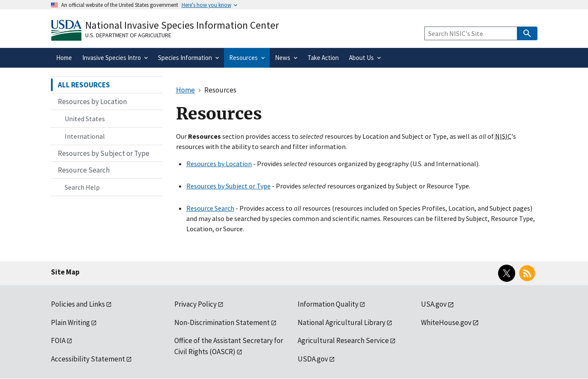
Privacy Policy (196, 304)
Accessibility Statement (88, 359)
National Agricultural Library (342, 322)
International (85, 136)
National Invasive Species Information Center (182, 25)
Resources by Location (219, 164)
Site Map (65, 272)
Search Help (82, 187)
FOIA (58, 340)
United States (85, 119)
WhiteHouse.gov (446, 322)
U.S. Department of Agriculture (128, 35)
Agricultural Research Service (343, 340)
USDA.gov (313, 359)
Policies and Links (78, 304)
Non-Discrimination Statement (222, 322)
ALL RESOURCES (84, 85)
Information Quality (328, 304)
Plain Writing (70, 322)
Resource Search (210, 208)
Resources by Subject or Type (228, 186)
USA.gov (434, 304)
